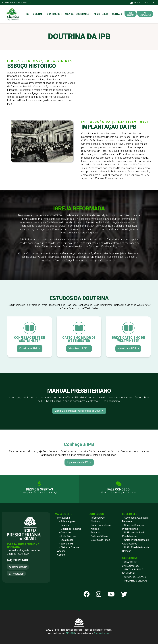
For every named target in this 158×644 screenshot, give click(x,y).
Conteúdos (54, 14)
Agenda (69, 14)
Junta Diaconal (68, 536)
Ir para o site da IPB (78, 462)
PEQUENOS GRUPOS (136, 581)
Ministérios (101, 14)
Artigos (95, 529)
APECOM (70, 633)
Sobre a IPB (67, 544)
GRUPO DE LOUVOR (135, 577)
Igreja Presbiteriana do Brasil (16, 3)
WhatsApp (16, 574)
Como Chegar (18, 567)
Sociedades (83, 14)
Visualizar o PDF (28, 348)
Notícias (95, 521)
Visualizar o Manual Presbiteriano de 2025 (78, 411)
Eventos (95, 533)
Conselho (66, 533)
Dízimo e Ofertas (70, 547)
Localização (67, 540)
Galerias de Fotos (100, 540)
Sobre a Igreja (68, 521)
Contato (117, 14)
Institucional (34, 14)
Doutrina (65, 525)
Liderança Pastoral (71, 529)
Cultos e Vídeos (100, 536)
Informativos (98, 518)
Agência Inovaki (102, 633)
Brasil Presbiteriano (102, 525)
